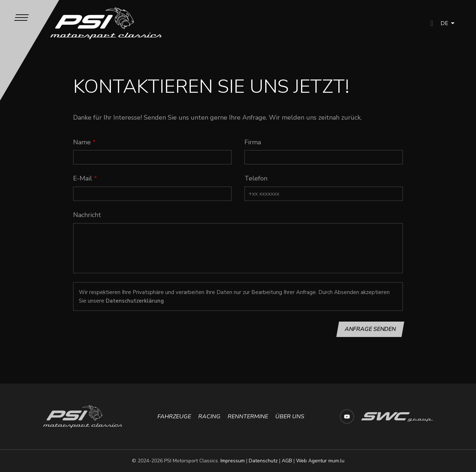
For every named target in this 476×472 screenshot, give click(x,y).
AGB (287, 461)
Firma (253, 142)
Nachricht (87, 215)
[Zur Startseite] (106, 23)
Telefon (256, 178)
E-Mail (83, 178)
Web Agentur (311, 461)
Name (82, 142)
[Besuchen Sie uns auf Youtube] (347, 416)
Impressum (233, 461)
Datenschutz (263, 461)
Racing (209, 416)
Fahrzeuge (174, 416)
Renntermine (248, 416)
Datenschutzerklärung (135, 301)
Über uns (290, 416)
